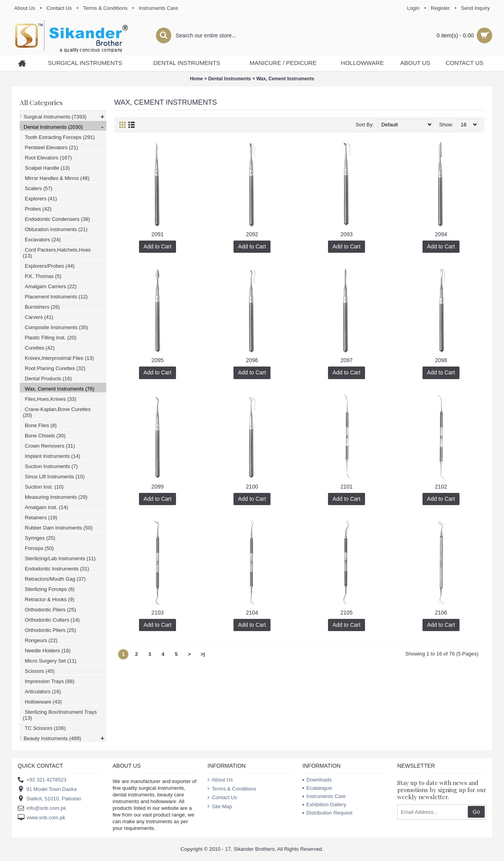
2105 (346, 613)
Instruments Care (324, 796)
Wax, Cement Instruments (285, 79)
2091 (157, 234)
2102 (441, 487)
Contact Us (222, 798)
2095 (157, 360)
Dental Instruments (230, 79)
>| (203, 654)
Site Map (220, 807)
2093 (346, 234)
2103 (157, 613)
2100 (252, 487)
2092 (252, 234)
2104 (252, 613)
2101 (346, 487)
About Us (220, 780)
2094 (441, 234)
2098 (441, 360)
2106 (441, 613)
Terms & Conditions (232, 789)
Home (196, 79)
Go (476, 812)
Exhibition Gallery (324, 805)
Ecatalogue (317, 788)
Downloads (317, 780)
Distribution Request (327, 813)
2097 (346, 360)
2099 (157, 487)
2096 (252, 360)
